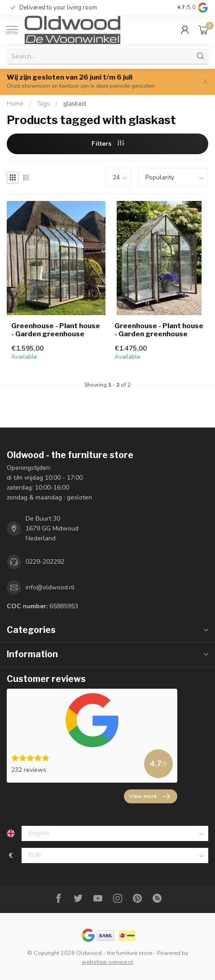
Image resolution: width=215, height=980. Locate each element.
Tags (43, 104)
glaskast (75, 104)
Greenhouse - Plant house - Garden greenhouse (56, 330)
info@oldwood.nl (50, 587)
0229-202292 (45, 562)
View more (149, 797)
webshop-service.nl (107, 962)
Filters (108, 144)
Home (15, 104)
